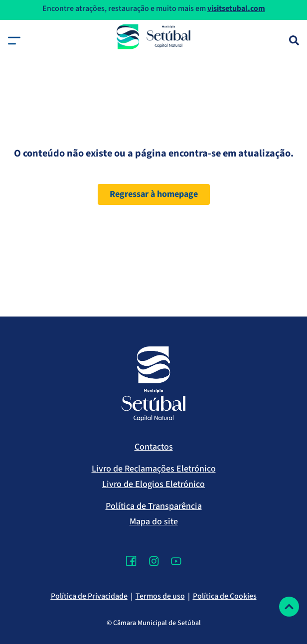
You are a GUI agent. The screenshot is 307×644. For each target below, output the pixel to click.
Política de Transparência (154, 506)
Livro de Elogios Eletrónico (153, 484)
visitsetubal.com (236, 8)
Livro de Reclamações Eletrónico (154, 469)
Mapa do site (154, 522)
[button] (14, 41)
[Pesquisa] (294, 40)
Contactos (154, 447)
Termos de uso (160, 596)
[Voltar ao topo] (289, 607)
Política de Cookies (225, 596)
